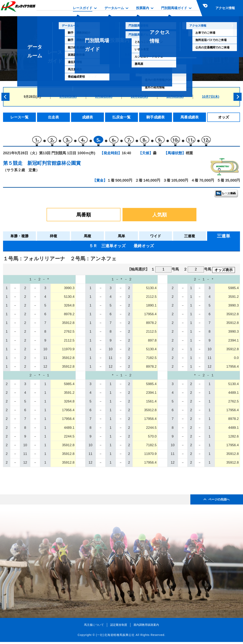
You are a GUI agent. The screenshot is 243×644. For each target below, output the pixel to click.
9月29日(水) (68, 97)
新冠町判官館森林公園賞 (54, 165)
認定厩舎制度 (119, 627)
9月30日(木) (104, 97)
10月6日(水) (175, 97)
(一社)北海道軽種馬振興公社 (115, 637)
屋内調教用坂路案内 (146, 627)
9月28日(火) (32, 97)
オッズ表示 (224, 272)
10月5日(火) (139, 97)
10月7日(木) (210, 97)
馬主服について (94, 627)
